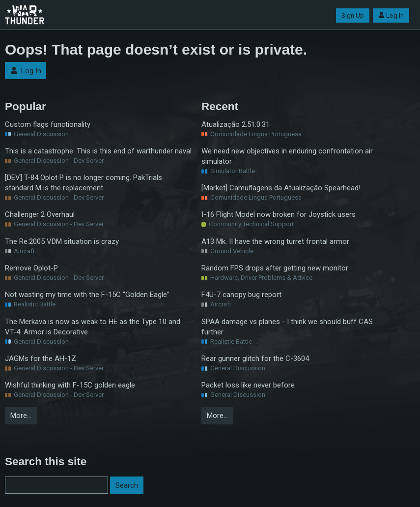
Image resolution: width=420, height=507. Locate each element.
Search (127, 485)
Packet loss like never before (248, 385)
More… (21, 416)
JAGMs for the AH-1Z (41, 358)
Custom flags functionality (48, 124)
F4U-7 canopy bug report (241, 295)
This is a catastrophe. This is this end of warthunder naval (98, 151)
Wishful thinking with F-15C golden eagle (70, 385)
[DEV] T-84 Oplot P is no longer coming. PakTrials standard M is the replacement (84, 183)
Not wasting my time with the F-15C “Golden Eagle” (87, 295)
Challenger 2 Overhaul (40, 214)
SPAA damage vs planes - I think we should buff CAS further (287, 327)
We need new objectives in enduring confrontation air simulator (287, 156)
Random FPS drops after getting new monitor (275, 268)
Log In (391, 15)
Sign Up (353, 15)
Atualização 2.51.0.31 (236, 124)
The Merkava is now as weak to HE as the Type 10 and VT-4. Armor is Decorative (93, 327)
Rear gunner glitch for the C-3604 (255, 358)
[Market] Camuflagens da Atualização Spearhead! (281, 188)
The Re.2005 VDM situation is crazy (62, 241)
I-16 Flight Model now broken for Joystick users (279, 214)
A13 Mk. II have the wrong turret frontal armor (275, 241)
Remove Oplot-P (31, 268)
